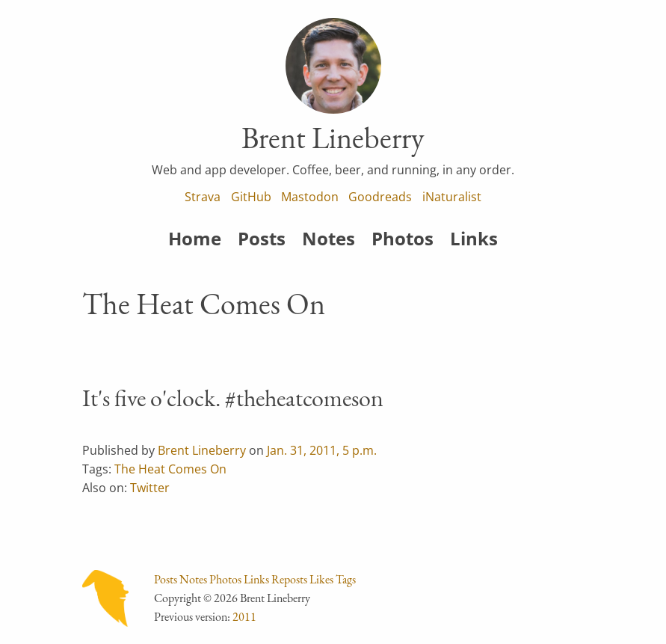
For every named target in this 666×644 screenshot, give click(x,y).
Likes (321, 579)
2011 (244, 617)
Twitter (150, 488)
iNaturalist (452, 197)
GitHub (251, 197)
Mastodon (310, 197)
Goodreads (380, 197)
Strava (203, 197)
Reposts (289, 579)
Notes (329, 238)
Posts (262, 238)
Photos (403, 238)
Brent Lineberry (202, 450)
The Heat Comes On (170, 469)
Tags (346, 579)
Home (195, 238)
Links (474, 238)
